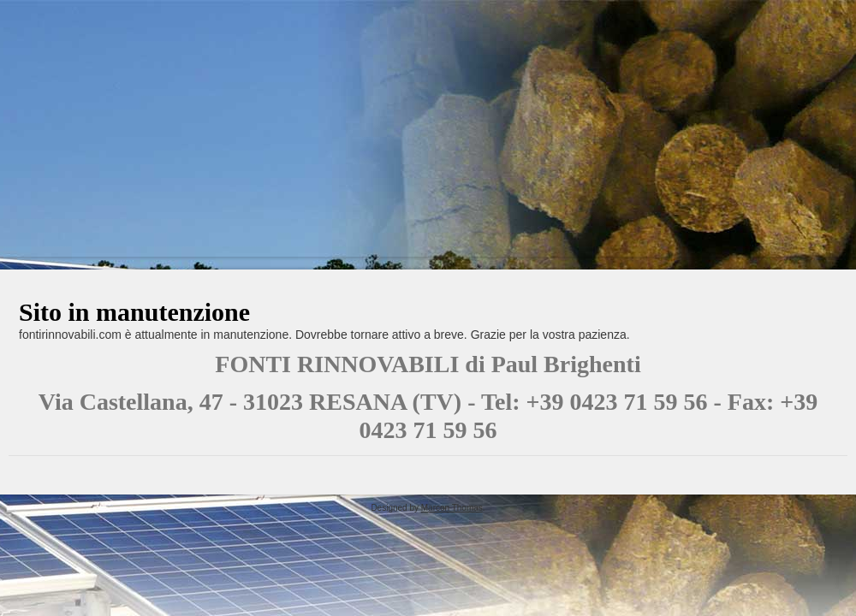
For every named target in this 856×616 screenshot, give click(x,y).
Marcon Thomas (452, 508)
